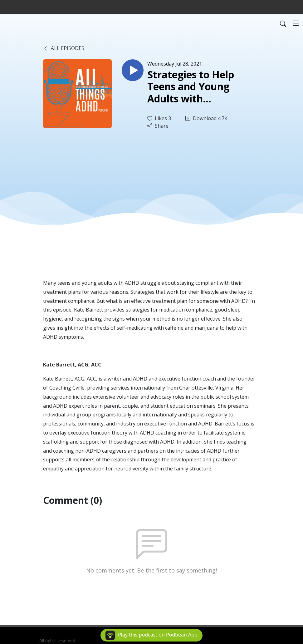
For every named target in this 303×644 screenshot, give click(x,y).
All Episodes (64, 48)
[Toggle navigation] (296, 23)
